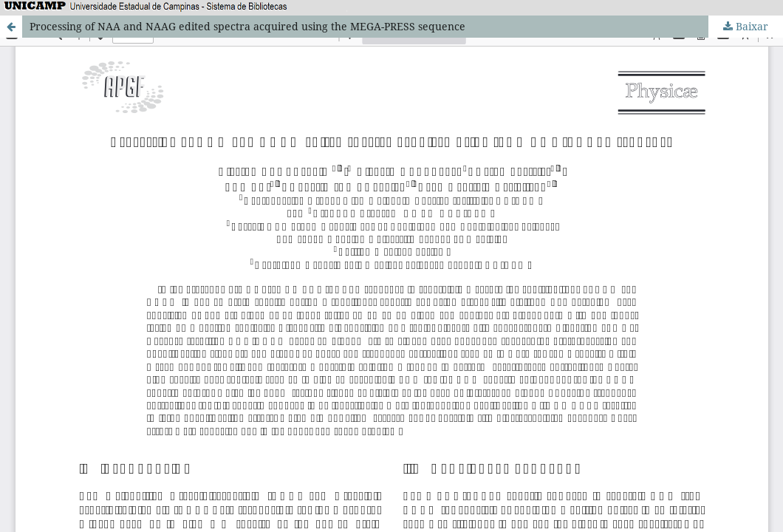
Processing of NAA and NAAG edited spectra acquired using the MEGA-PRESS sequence (247, 26)
